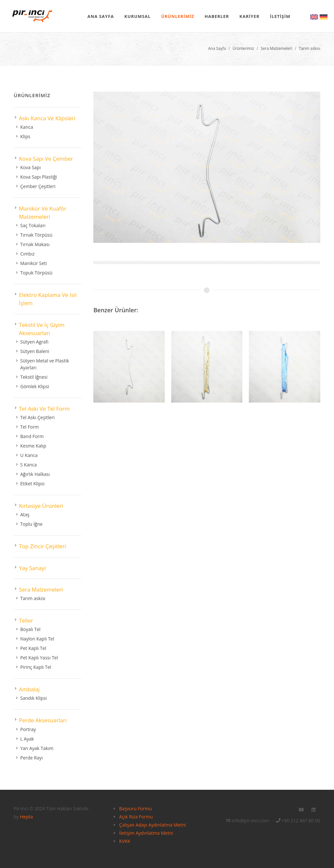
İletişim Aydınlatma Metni (146, 833)
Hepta (26, 817)
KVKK (125, 841)
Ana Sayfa (217, 48)
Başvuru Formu (135, 809)
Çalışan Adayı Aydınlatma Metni (152, 825)
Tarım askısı (310, 48)
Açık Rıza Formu (136, 817)
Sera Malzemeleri (276, 48)
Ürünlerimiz (243, 48)
